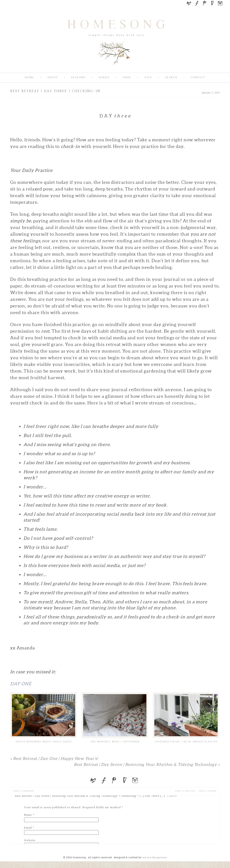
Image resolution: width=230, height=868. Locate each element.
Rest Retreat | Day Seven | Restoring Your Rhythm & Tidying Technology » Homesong (75, 796)
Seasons (78, 78)
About (53, 78)
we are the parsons (155, 857)
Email (28, 828)
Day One (21, 684)
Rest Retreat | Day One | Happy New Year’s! (54, 758)
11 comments (24, 791)
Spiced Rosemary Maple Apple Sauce (44, 742)
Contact (198, 78)
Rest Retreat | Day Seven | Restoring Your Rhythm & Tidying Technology (147, 764)
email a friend (207, 791)
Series (104, 78)
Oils (148, 78)
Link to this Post (185, 791)
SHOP (127, 78)
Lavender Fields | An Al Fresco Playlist (186, 742)
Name (28, 815)
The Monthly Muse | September (115, 742)
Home (30, 78)
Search (171, 78)
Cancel (172, 796)
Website (30, 841)
